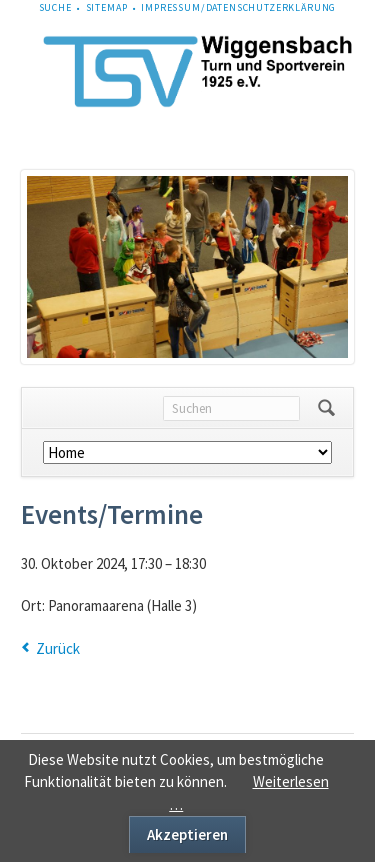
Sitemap (107, 7)
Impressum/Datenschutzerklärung (238, 7)
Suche (55, 7)
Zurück (58, 648)
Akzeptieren (187, 834)
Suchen (326, 408)
